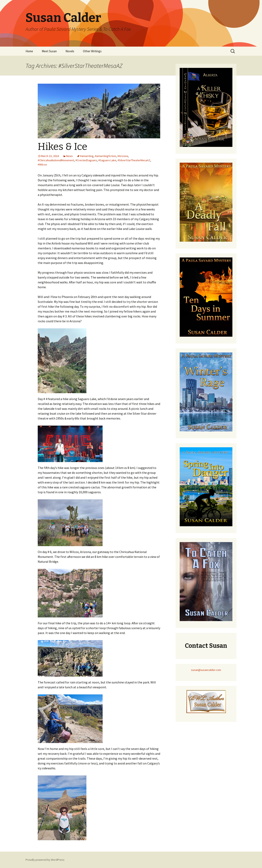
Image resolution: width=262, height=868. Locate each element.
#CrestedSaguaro (86, 160)
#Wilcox (42, 164)
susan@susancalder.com (206, 670)
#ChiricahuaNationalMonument (56, 160)
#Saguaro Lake (107, 160)
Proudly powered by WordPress (45, 860)
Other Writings (92, 51)
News (69, 156)
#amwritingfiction (105, 156)
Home (29, 51)
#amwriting (87, 156)
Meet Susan (49, 51)
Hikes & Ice (62, 147)
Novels (70, 51)
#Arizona (123, 156)
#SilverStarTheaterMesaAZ (134, 160)
